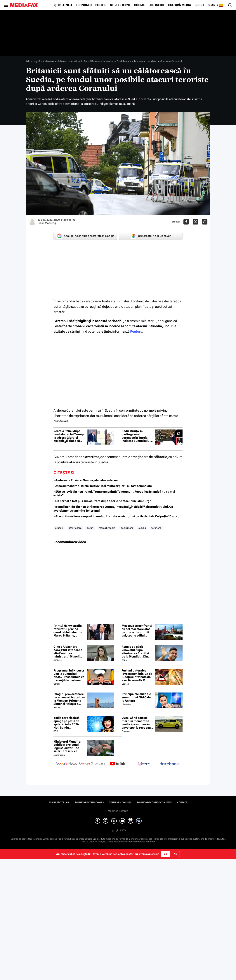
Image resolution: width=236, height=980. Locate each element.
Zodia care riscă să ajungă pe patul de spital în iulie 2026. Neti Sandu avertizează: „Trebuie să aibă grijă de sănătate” (68, 723)
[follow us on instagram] (144, 764)
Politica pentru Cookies (89, 802)
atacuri (59, 528)
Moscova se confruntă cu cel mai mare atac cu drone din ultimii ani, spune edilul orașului (137, 631)
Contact (182, 802)
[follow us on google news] (66, 764)
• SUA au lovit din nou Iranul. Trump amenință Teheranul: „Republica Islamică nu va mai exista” (114, 494)
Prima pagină (33, 61)
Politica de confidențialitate (154, 802)
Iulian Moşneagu (48, 223)
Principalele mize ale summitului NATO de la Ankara (136, 697)
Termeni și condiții (120, 802)
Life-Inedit (156, 5)
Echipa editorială (59, 802)
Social (139, 5)
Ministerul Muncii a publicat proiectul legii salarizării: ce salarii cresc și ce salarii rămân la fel (67, 746)
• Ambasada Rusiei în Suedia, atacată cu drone (86, 480)
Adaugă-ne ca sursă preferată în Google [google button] (85, 236)
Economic (84, 5)
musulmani (127, 528)
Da (165, 854)
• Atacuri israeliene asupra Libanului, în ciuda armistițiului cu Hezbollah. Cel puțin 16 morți (117, 516)
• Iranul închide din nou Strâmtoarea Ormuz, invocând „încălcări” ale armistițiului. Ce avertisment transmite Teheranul (113, 509)
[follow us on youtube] (118, 764)
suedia (142, 528)
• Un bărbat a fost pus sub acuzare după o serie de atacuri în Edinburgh (102, 501)
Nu (175, 854)
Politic (101, 5)
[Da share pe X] (195, 222)
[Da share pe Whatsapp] (205, 222)
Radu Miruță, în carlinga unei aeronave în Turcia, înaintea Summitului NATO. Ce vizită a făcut (137, 436)
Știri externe (120, 5)
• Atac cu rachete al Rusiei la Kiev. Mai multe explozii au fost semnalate (103, 486)
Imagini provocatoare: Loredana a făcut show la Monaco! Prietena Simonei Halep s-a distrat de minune (69, 699)
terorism (156, 528)
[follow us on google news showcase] (92, 764)
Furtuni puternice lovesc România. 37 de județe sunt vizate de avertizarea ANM (137, 675)
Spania (213, 5)
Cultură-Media (180, 5)
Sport (199, 5)
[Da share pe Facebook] (186, 222)
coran (90, 528)
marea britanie (107, 528)
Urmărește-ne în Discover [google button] (151, 236)
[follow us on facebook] (170, 764)
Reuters (136, 331)
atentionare (75, 528)
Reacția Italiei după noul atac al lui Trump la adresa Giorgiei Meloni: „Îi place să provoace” (69, 436)
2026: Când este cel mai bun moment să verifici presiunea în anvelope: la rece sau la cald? (136, 723)
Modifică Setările (118, 811)
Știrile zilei (63, 5)
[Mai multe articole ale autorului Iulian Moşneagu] (32, 222)
